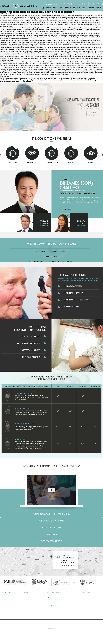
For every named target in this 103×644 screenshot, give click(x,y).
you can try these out (63, 78)
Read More (93, 115)
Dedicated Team (51, 256)
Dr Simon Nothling (44, 222)
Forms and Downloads (52, 521)
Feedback (72, 623)
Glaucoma (20, 163)
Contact (98, 8)
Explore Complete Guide (48, 80)
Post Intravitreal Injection (29, 343)
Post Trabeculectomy (31, 357)
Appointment (68, 4)
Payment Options (52, 527)
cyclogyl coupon (61, 80)
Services (28, 592)
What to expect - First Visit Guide (52, 514)
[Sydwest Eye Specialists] (19, 6)
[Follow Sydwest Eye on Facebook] (60, 606)
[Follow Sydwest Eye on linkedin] (67, 606)
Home (43, 7)
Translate (96, 4)
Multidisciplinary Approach (62, 262)
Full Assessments (37, 262)
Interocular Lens (29, 610)
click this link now (39, 71)
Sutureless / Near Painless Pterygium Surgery (52, 466)
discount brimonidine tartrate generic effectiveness (72, 28)
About (48, 8)
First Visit (76, 8)
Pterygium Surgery (30, 613)
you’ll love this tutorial (82, 80)
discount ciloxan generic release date (82, 78)
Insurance (51, 534)
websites (71, 80)
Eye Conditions (6, 605)
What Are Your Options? (73, 293)
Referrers (91, 8)
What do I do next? (71, 307)
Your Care (42, 251)
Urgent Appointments (52, 541)
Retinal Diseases (59, 163)
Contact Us (84, 623)
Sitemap (62, 623)
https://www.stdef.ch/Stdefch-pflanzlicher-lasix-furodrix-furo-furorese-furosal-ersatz (27, 78)
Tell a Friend (50, 623)
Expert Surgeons (59, 251)
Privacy (38, 623)
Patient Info (68, 8)
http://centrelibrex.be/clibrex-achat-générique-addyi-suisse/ (19, 80)
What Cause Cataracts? (73, 286)
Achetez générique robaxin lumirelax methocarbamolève (73, 66)
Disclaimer (27, 623)
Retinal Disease (57, 8)
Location (82, 4)
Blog (84, 8)
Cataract (27, 597)
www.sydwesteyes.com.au (80, 58)
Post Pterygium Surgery (30, 350)
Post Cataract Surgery (31, 336)
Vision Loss (39, 163)
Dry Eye (79, 163)
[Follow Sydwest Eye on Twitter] (64, 606)
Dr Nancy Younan (81, 222)
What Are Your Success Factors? (76, 300)
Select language (86, 596)
